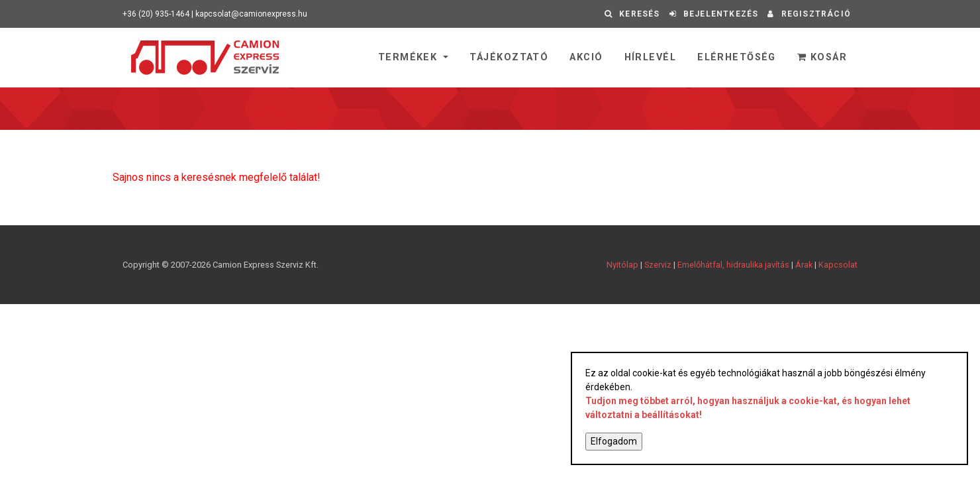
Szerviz (658, 265)
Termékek (410, 57)
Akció (586, 57)
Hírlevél (651, 57)
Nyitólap (622, 265)
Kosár (822, 57)
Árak (804, 265)
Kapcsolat (838, 265)
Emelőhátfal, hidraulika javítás (733, 265)
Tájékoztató (509, 57)
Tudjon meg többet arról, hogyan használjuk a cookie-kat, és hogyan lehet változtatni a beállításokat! (748, 408)
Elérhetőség (737, 57)
